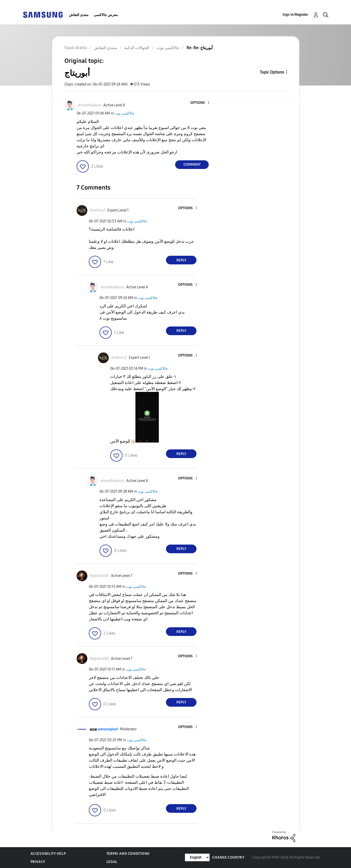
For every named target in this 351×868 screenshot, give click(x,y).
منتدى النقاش (79, 15)
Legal (112, 862)
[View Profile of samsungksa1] (108, 729)
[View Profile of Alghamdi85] (100, 576)
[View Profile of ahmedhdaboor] (90, 105)
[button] (200, 103)
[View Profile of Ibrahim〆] (98, 210)
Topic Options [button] (272, 72)
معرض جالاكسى (106, 15)
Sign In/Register (295, 15)
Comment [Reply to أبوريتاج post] (192, 165)
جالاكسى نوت (125, 113)
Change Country (228, 857)
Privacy (38, 862)
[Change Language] (197, 857)
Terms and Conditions (128, 854)
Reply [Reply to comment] (181, 260)
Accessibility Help (48, 854)
